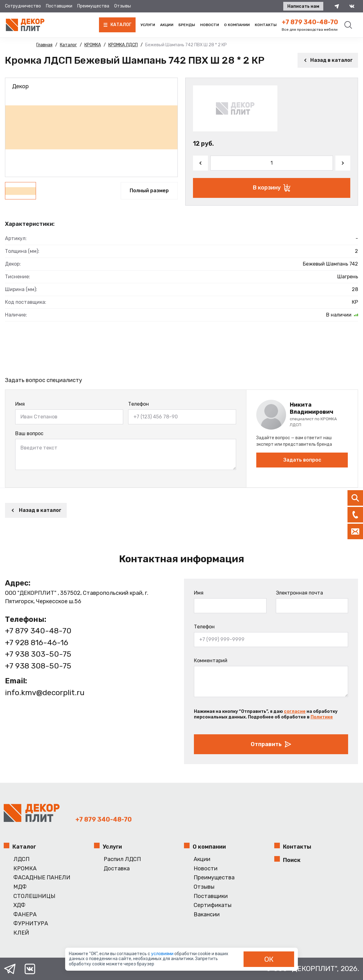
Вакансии (207, 915)
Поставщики (59, 6)
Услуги (148, 25)
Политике (322, 717)
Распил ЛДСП (122, 859)
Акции (167, 25)
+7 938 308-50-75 (38, 666)
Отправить (271, 744)
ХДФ (19, 905)
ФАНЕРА (25, 915)
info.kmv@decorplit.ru (45, 693)
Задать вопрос (302, 460)
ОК (269, 959)
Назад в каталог (328, 60)
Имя (20, 404)
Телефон (139, 404)
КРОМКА (25, 869)
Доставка (117, 869)
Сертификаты (213, 905)
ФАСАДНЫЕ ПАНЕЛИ (42, 878)
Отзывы (123, 6)
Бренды (187, 25)
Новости (210, 25)
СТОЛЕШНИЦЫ (34, 896)
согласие (295, 711)
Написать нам (303, 6)
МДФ (20, 887)
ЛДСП (21, 859)
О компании (237, 25)
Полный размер (149, 191)
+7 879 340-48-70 (310, 22)
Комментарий (211, 661)
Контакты (266, 25)
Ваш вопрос (29, 433)
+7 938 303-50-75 (38, 654)
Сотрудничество (23, 6)
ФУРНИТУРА (31, 924)
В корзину (272, 188)
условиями (163, 954)
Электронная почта (299, 593)
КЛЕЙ (21, 933)
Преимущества (93, 6)
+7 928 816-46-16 (37, 643)
